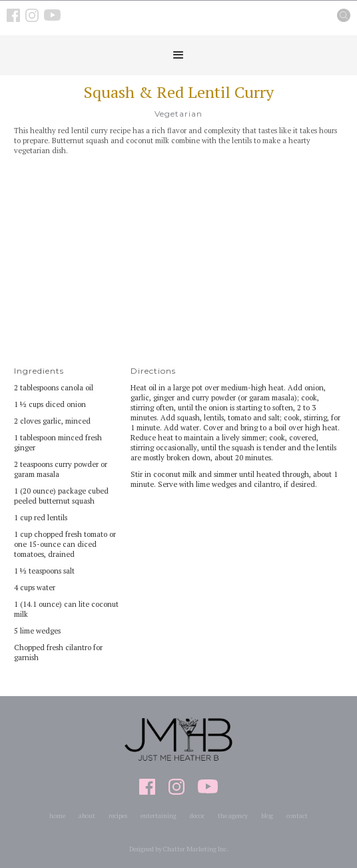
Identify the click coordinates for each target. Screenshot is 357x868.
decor (197, 816)
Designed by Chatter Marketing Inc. (179, 849)
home (57, 816)
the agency (233, 816)
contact (297, 816)
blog (267, 816)
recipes (118, 816)
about (87, 816)
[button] (178, 55)
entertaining (159, 816)
